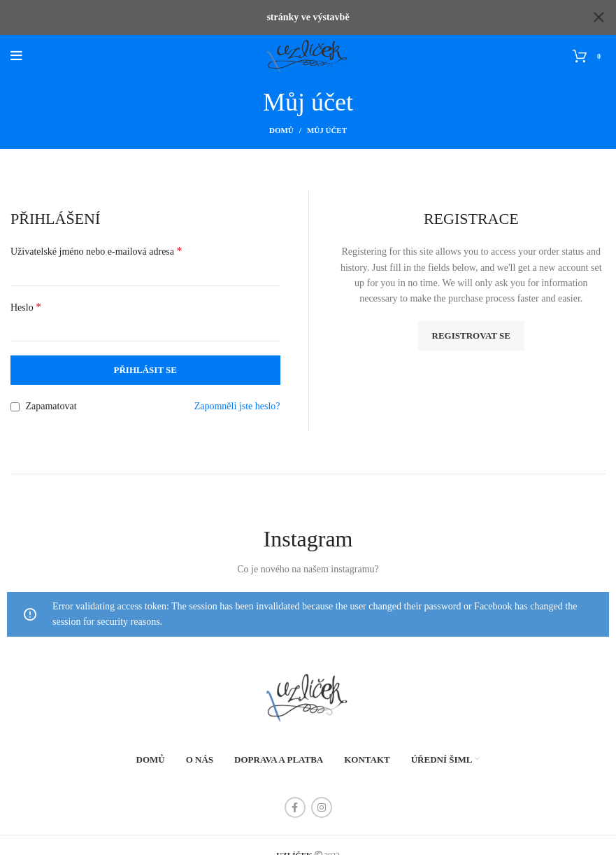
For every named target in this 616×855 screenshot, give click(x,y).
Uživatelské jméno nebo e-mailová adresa (96, 250)
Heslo (26, 306)
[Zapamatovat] (15, 406)
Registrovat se (471, 335)
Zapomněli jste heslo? (237, 405)
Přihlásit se (145, 369)
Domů (281, 130)
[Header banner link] (287, 17)
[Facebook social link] (295, 807)
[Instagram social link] (322, 807)
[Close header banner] (599, 17)
